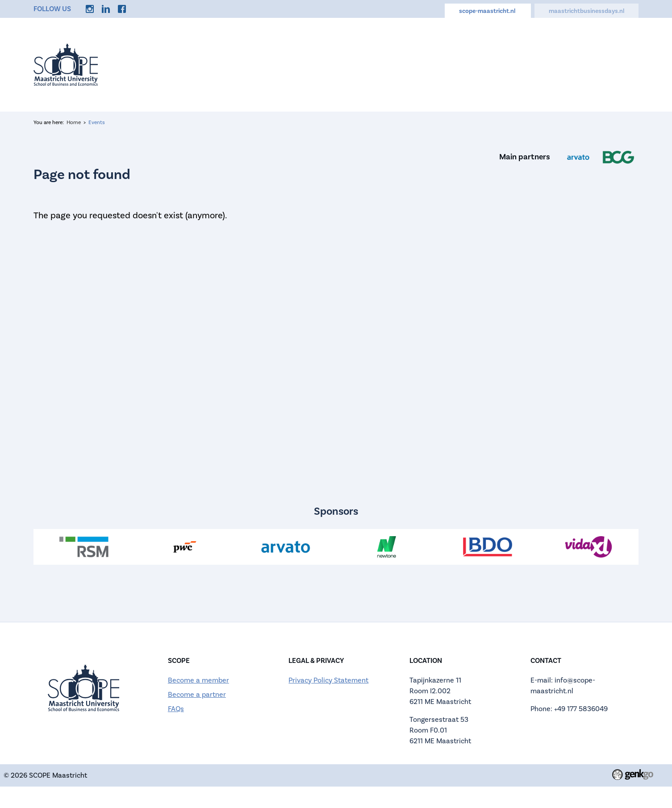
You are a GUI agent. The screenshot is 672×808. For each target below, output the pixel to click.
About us (302, 64)
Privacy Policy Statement (328, 680)
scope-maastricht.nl (488, 11)
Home (209, 64)
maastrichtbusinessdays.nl (586, 11)
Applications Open (374, 64)
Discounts (570, 64)
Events (252, 64)
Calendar (446, 64)
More (618, 64)
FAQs (176, 709)
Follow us (52, 9)
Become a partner (197, 695)
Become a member (198, 680)
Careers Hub (507, 64)
